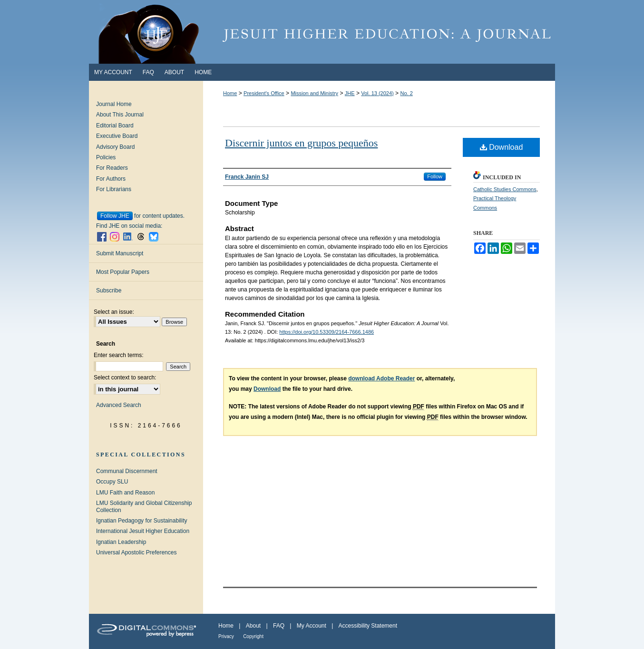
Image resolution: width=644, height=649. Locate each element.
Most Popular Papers (123, 272)
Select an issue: (114, 312)
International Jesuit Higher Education (143, 531)
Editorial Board (115, 126)
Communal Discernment (127, 471)
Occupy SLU (112, 482)
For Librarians (114, 189)
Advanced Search (119, 405)
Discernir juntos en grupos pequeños (301, 143)
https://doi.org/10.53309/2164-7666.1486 (327, 332)
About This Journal (120, 115)
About (253, 626)
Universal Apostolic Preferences (136, 552)
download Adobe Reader (381, 378)
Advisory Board (115, 147)
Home (230, 93)
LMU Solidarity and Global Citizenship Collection (144, 506)
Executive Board (117, 136)
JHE (350, 93)
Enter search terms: (119, 355)
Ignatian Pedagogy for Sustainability (141, 521)
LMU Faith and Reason (125, 493)
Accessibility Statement (368, 626)
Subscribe (109, 291)
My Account (312, 626)
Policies (106, 157)
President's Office (264, 93)
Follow (435, 176)
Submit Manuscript (120, 253)
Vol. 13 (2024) (377, 93)
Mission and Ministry (314, 93)
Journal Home (114, 104)
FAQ (279, 626)
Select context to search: (125, 378)
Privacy (226, 636)
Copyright (253, 636)
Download (502, 147)
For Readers (112, 168)
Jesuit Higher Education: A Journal (322, 32)
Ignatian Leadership (121, 542)
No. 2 (406, 93)
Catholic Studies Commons (505, 189)
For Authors (111, 179)
